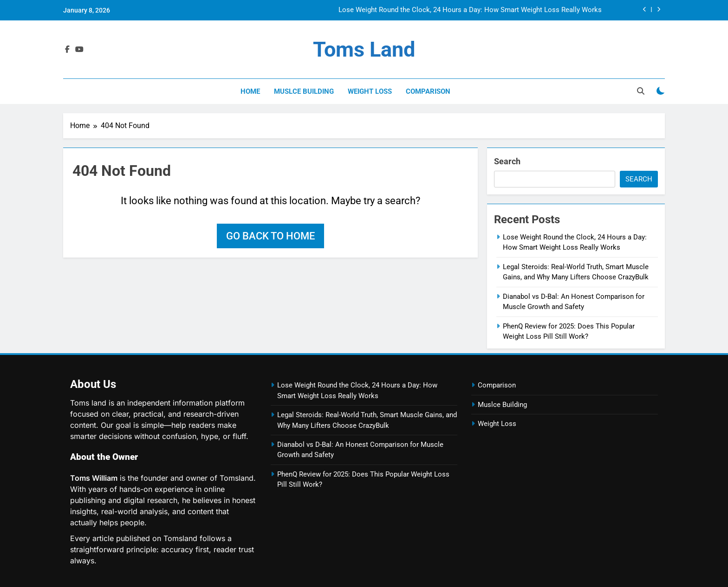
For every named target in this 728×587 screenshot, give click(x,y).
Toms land (364, 49)
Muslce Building (304, 91)
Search (507, 161)
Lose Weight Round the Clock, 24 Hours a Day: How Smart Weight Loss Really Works (470, 10)
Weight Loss (370, 91)
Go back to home (270, 236)
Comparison (428, 91)
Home (250, 91)
